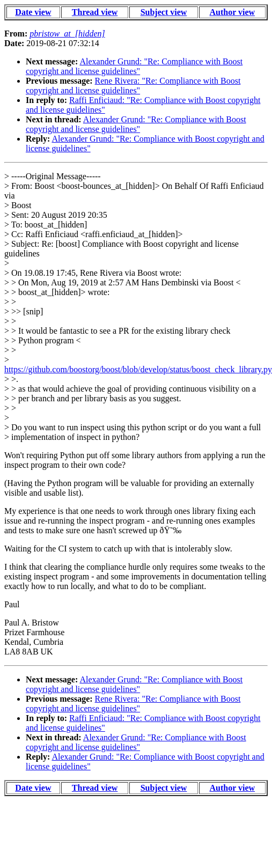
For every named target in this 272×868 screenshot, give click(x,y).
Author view (233, 12)
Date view (33, 12)
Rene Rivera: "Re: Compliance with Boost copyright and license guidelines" (133, 86)
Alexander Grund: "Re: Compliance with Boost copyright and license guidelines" (134, 66)
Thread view (95, 12)
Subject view (164, 12)
